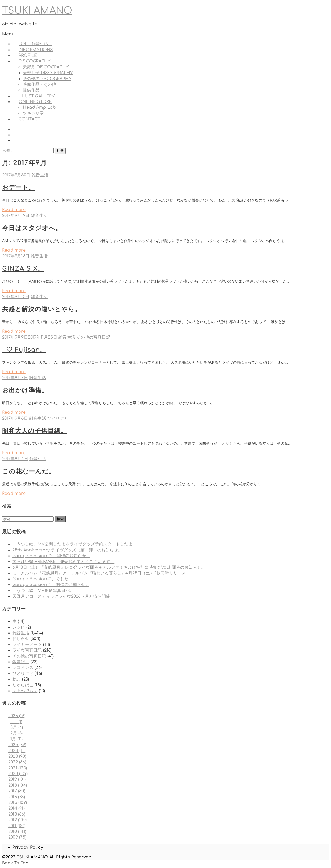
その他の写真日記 (93, 337)
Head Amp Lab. (40, 107)
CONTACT (29, 119)
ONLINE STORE (35, 102)
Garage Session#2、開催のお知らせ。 (51, 556)
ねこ (17, 679)
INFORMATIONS (36, 50)
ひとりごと (58, 418)
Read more (14, 210)
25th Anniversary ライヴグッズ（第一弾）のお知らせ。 (67, 550)
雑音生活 (40, 175)
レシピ (19, 627)
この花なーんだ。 (29, 471)
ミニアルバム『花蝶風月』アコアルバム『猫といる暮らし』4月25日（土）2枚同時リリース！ (101, 573)
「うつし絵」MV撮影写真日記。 (43, 591)
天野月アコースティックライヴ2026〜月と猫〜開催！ (63, 596)
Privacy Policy (28, 847)
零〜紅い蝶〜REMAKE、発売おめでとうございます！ (63, 562)
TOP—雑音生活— (35, 44)
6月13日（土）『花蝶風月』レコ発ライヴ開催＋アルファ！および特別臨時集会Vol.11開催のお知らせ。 (109, 567)
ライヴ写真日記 (27, 650)
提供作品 (31, 90)
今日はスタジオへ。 (32, 228)
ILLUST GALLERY (37, 96)
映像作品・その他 (40, 84)
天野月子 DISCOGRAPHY (48, 73)
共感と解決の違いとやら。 (42, 309)
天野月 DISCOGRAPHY (46, 67)
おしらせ (21, 639)
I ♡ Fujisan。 (24, 350)
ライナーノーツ (27, 645)
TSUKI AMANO (37, 11)
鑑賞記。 (21, 662)
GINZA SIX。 (23, 269)
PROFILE (28, 56)
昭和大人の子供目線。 (35, 431)
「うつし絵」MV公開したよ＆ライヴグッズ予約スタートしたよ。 (75, 544)
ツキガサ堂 (33, 113)
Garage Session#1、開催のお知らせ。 (51, 585)
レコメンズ (23, 668)
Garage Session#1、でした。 (43, 579)
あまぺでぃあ (25, 691)
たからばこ (23, 685)
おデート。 (19, 188)
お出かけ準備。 (25, 390)
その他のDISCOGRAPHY (47, 79)
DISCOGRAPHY (35, 61)
